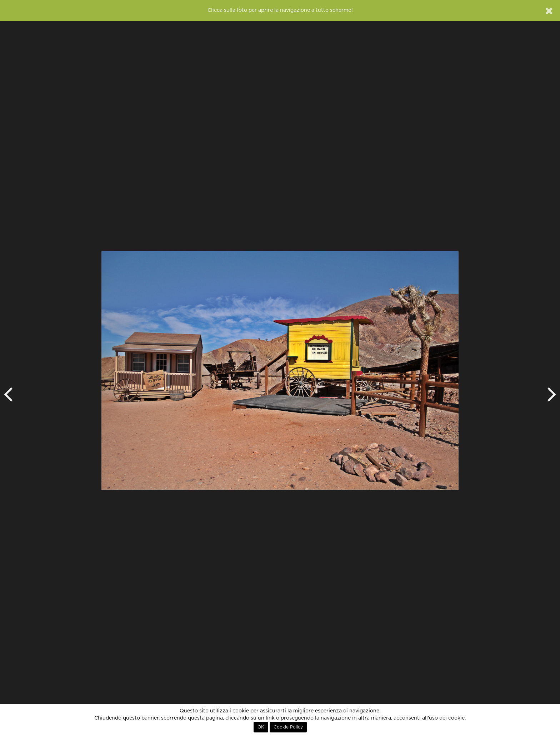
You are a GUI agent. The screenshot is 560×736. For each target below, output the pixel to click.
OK (261, 727)
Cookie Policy (288, 727)
